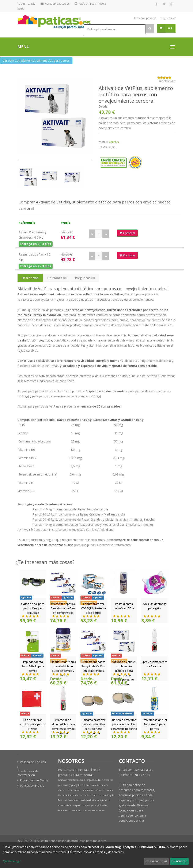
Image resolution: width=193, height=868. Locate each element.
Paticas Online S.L (32, 786)
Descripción (30, 278)
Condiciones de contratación (28, 773)
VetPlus (114, 142)
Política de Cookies (33, 762)
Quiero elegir (12, 861)
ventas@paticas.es (57, 4)
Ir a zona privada (145, 18)
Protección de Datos (34, 780)
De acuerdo (179, 861)
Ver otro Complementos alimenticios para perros (36, 60)
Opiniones (57, 278)
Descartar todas (156, 861)
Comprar (127, 233)
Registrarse (168, 18)
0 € (170, 28)
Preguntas (85, 278)
